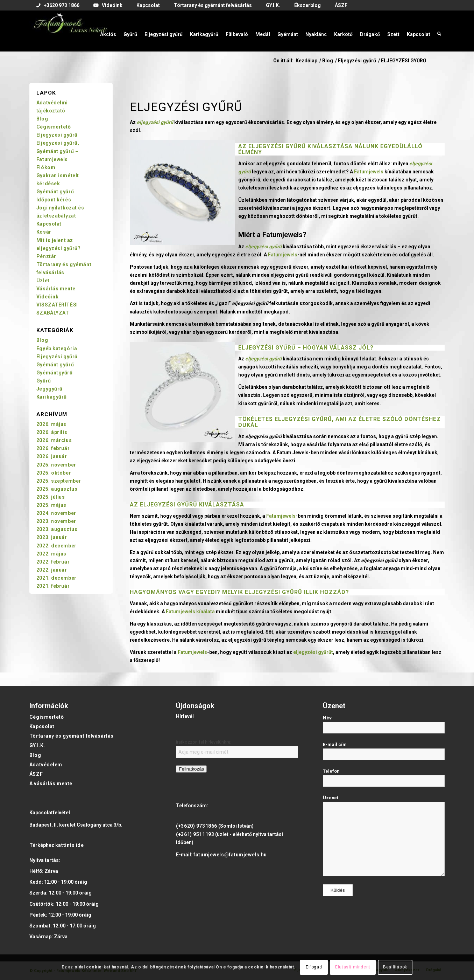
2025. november (56, 465)
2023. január (52, 537)
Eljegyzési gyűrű (267, 348)
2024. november (56, 513)
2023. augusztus (57, 529)
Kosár (44, 232)
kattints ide (70, 845)
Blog (42, 119)
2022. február (53, 562)
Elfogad (314, 967)
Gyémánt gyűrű (55, 192)
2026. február (53, 448)
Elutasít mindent (353, 967)
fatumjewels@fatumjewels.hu (230, 855)
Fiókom (46, 167)
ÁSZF (36, 774)
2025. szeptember (59, 481)
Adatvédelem (46, 765)
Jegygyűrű (49, 389)
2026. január (52, 456)
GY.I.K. (37, 745)
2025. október (54, 473)
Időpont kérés (54, 200)
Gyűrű (44, 381)
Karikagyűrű (52, 397)
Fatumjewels (369, 172)
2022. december (56, 546)
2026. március (54, 440)
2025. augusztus (57, 489)
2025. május (51, 505)
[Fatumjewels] (70, 31)
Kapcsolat (49, 224)
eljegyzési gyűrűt (313, 652)
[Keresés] (439, 31)
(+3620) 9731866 (196, 826)
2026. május (51, 424)
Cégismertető (54, 127)
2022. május (51, 554)
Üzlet (43, 281)
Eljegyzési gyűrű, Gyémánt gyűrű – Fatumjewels (58, 151)
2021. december (56, 578)
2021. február (53, 586)
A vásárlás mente (51, 784)
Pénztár (46, 256)
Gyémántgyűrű (55, 373)
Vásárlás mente (56, 289)
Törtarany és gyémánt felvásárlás (72, 736)
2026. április (52, 432)
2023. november (56, 521)
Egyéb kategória (57, 348)
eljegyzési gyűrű (277, 146)
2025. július (51, 497)
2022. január (52, 570)
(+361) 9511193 (195, 834)
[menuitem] (58, 6)
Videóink (47, 297)
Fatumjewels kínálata (190, 612)
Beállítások (395, 967)
